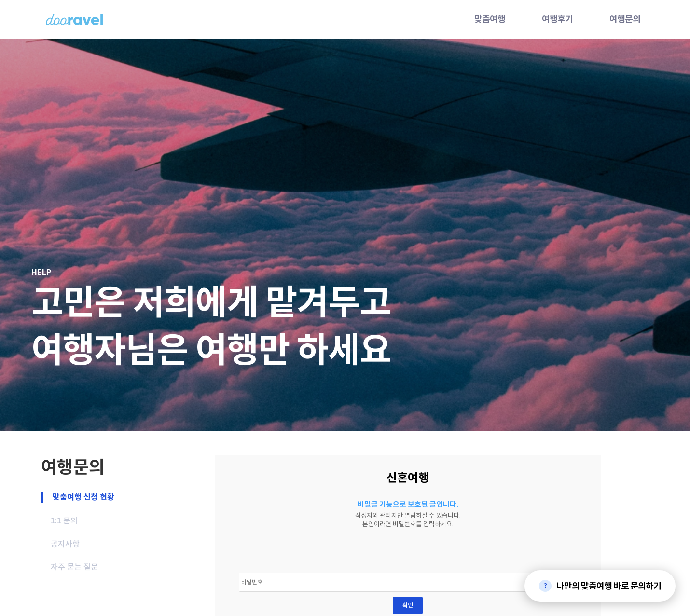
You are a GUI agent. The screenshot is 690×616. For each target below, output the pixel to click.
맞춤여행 (490, 19)
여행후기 (557, 19)
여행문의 (625, 19)
